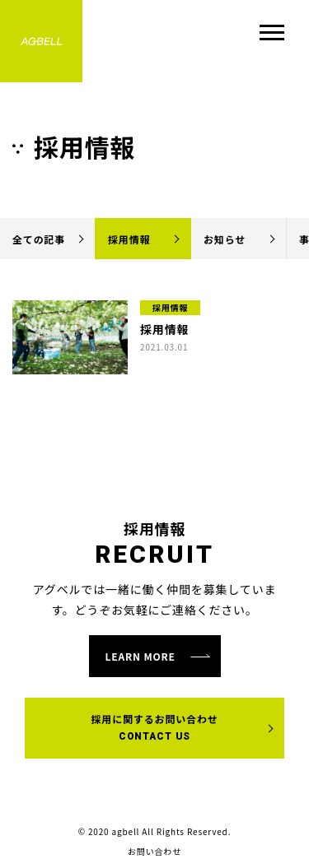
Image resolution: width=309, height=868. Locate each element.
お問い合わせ (154, 852)
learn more (140, 656)
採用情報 (129, 239)
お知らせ (225, 239)
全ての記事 (39, 239)
